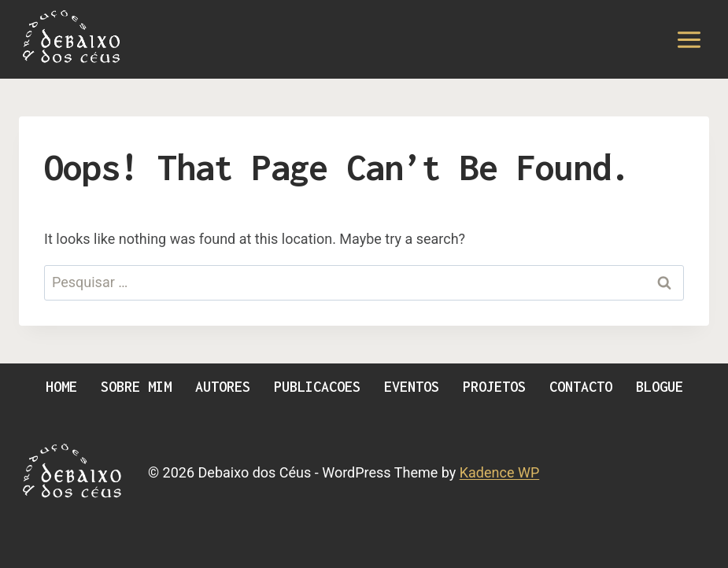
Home (61, 387)
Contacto (581, 387)
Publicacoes (317, 387)
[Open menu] (689, 39)
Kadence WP (499, 472)
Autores (223, 387)
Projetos (494, 387)
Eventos (412, 387)
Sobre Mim (136, 387)
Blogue (660, 387)
